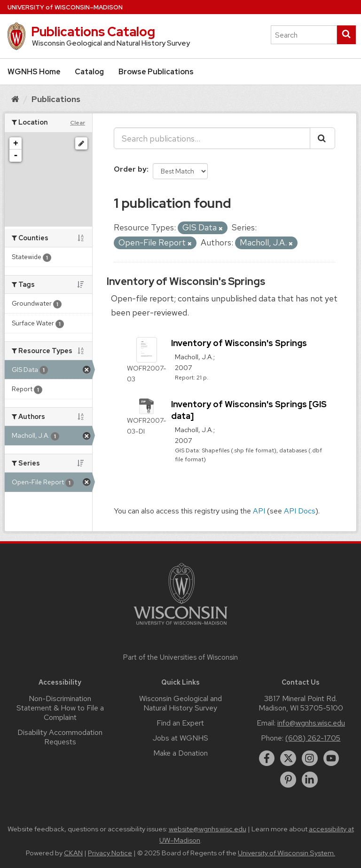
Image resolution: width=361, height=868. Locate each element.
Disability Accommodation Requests (60, 737)
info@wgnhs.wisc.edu (311, 723)
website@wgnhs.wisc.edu (208, 829)
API (259, 511)
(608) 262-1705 (313, 738)
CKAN (73, 853)
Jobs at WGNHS (180, 738)
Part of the (180, 657)
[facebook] (267, 758)
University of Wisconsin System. (286, 853)
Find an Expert (180, 723)
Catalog (89, 72)
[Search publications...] (212, 138)
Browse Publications (156, 72)
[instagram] (310, 758)
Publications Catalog (93, 32)
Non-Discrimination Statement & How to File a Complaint (60, 708)
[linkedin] (310, 780)
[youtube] (331, 758)
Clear (78, 123)
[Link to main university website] (180, 627)
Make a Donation (180, 753)
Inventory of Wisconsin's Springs (186, 281)
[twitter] (288, 758)
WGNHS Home (34, 72)
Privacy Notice (110, 853)
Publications (56, 99)
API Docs (300, 511)
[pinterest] (288, 780)
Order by (130, 169)
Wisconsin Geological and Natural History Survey (180, 703)
